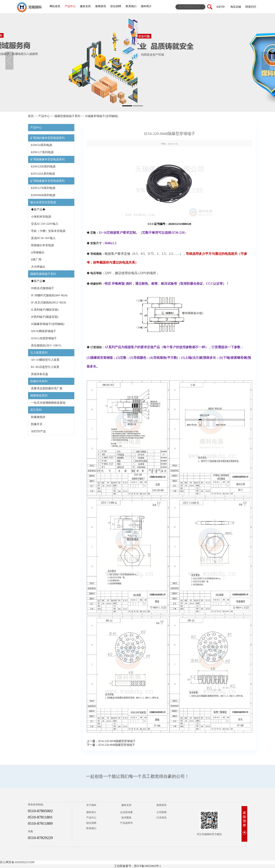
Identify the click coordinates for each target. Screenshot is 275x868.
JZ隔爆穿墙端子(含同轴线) (102, 116)
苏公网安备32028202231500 (17, 862)
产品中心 (44, 116)
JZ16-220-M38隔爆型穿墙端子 (117, 741)
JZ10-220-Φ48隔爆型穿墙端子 (117, 745)
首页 (31, 116)
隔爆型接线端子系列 (67, 116)
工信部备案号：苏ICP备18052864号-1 (137, 866)
